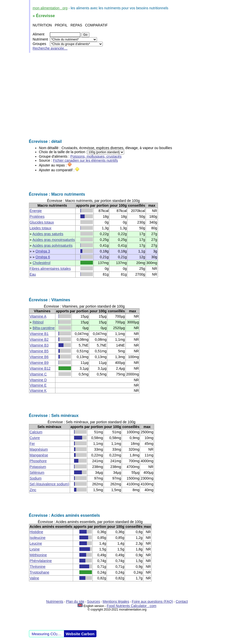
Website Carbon (80, 634)
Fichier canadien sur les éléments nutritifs (86, 160)
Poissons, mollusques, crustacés (96, 156)
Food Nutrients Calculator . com (132, 606)
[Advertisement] (117, 96)
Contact (182, 602)
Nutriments (55, 602)
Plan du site (75, 602)
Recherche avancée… (50, 48)
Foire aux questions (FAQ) (152, 602)
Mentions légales (116, 602)
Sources (94, 602)
